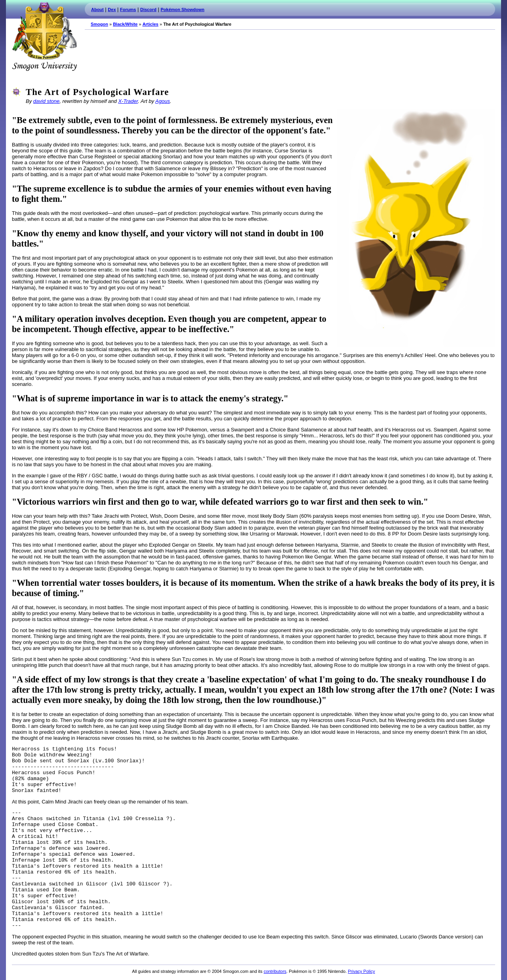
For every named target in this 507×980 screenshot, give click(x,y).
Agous (163, 101)
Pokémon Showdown (183, 9)
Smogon (99, 24)
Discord (148, 9)
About (97, 9)
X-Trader (128, 101)
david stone (47, 101)
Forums (128, 9)
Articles (151, 24)
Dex (112, 9)
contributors (275, 971)
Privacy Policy (361, 971)
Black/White (125, 24)
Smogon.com (44, 36)
